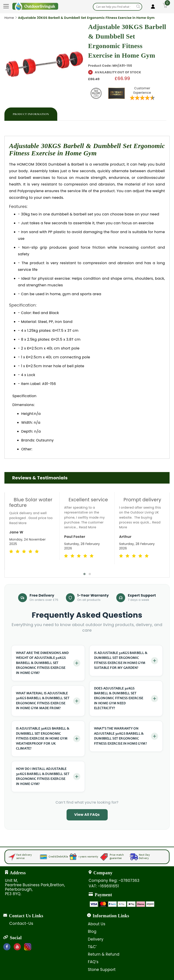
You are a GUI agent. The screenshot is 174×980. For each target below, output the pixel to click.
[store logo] (35, 6)
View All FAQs (87, 815)
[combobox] (118, 7)
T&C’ (92, 947)
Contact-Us (21, 923)
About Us (97, 924)
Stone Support (102, 970)
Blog (92, 931)
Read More (18, 523)
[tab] (31, 114)
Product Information (31, 114)
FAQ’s (93, 962)
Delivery (96, 939)
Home (9, 18)
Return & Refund (104, 954)
